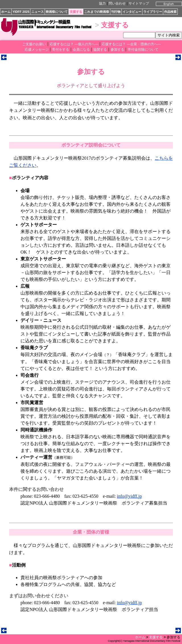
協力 (102, 3)
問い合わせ (117, 3)
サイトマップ (139, 3)
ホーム (6, 12)
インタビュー (132, 12)
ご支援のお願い (34, 44)
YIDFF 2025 (21, 12)
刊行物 (116, 12)
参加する (117, 50)
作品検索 (170, 12)
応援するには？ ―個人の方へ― (74, 44)
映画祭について (57, 12)
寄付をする (61, 50)
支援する (76, 12)
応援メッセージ (37, 50)
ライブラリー (153, 12)
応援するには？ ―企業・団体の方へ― (131, 44)
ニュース (38, 12)
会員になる (81, 50)
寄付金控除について (143, 50)
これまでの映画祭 (97, 12)
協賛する (100, 50)
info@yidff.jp (129, 496)
